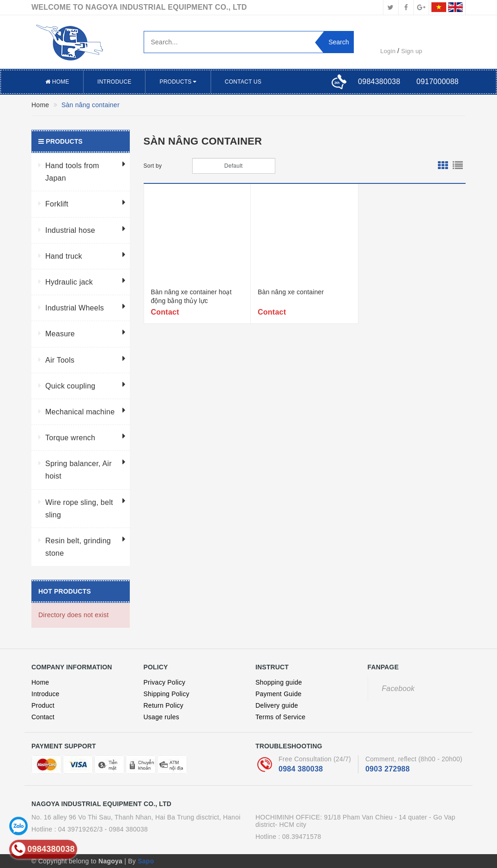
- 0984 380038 (127, 829)
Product (43, 705)
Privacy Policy (165, 682)
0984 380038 (301, 769)
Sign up (412, 51)
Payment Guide (279, 694)
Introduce (115, 82)
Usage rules (161, 717)
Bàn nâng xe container (291, 292)
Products (178, 82)
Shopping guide (279, 682)
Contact (43, 717)
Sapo (146, 861)
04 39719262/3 (81, 829)
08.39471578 (302, 837)
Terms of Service (280, 717)
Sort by (153, 166)
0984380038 (379, 82)
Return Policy (164, 705)
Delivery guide (277, 705)
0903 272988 (388, 769)
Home (57, 82)
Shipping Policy (167, 694)
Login (388, 51)
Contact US (243, 82)
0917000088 (438, 82)
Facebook (398, 689)
